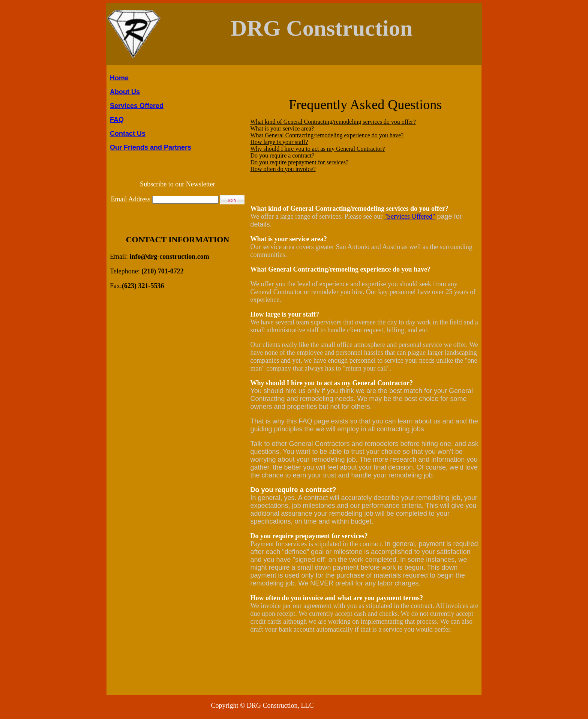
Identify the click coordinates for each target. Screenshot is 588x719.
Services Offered (137, 106)
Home (119, 78)
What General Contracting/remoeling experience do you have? (340, 269)
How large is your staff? (279, 142)
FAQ (117, 120)
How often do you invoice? (283, 169)
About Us (125, 92)
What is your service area (287, 239)
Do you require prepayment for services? (299, 162)
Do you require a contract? (282, 155)
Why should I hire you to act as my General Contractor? (317, 149)
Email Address (131, 199)
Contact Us (128, 134)
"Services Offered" (410, 216)
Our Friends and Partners (151, 147)
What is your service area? (282, 128)
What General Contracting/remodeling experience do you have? (327, 135)
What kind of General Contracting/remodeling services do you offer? (333, 122)
